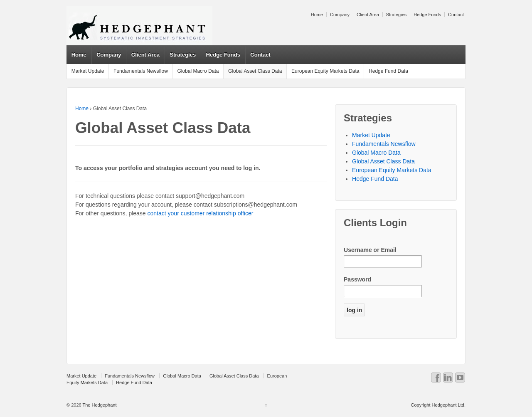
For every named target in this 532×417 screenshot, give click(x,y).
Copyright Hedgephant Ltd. (438, 405)
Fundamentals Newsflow (141, 71)
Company (340, 15)
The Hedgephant (99, 405)
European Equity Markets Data (325, 71)
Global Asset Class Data (255, 71)
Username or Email (370, 250)
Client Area (368, 15)
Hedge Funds (427, 15)
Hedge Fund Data (388, 71)
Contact (456, 15)
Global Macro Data (198, 71)
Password (357, 279)
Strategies (397, 15)
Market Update (88, 71)
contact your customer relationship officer (201, 213)
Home (317, 15)
